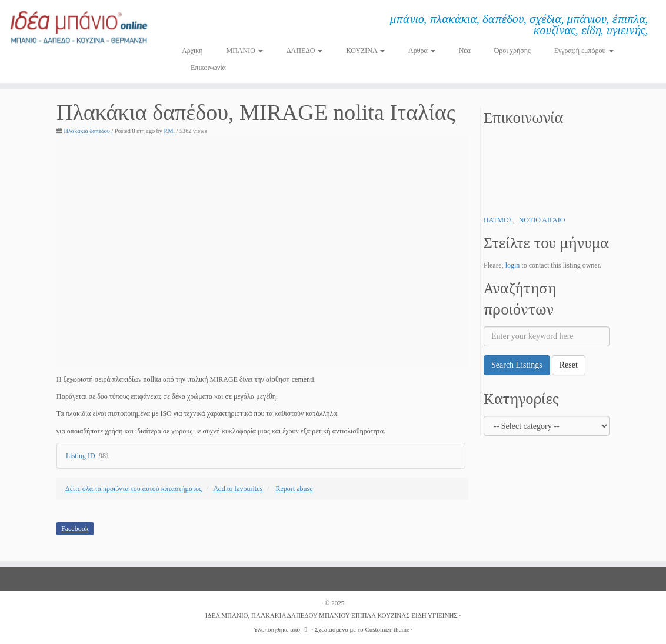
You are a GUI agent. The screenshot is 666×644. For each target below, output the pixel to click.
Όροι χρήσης (512, 51)
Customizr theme (387, 629)
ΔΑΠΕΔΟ (305, 51)
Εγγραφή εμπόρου (584, 51)
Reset (569, 365)
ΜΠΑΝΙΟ (245, 51)
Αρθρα (422, 51)
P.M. (169, 131)
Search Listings (517, 365)
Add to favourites (238, 489)
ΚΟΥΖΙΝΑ (365, 51)
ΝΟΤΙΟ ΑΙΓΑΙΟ (542, 220)
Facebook (75, 529)
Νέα (465, 51)
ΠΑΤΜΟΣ (498, 220)
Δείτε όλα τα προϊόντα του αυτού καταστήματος (134, 489)
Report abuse (294, 489)
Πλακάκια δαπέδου (87, 131)
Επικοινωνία (208, 68)
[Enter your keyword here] (547, 336)
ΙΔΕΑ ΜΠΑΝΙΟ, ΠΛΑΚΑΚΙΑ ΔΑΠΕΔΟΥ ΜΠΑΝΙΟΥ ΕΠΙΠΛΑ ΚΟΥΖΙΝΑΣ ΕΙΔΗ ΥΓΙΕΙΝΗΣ (332, 615)
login (513, 265)
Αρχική (192, 51)
